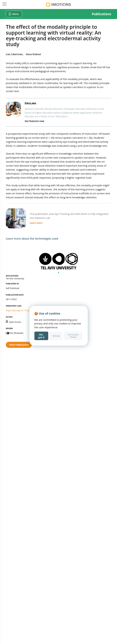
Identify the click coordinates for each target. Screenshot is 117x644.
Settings (56, 336)
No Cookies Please (73, 336)
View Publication (19, 345)
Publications (102, 14)
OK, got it (41, 336)
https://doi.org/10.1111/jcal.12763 (22, 310)
